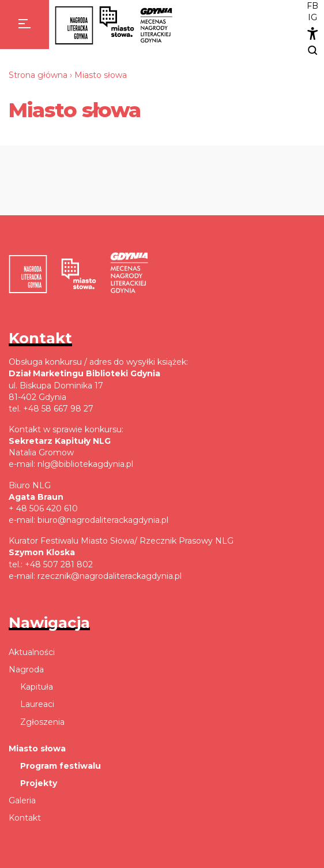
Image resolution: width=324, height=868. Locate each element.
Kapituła (37, 687)
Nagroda (26, 669)
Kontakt (25, 818)
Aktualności (32, 652)
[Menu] (25, 25)
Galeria (22, 800)
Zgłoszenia (42, 722)
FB (312, 6)
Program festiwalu (61, 766)
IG (312, 17)
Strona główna (38, 75)
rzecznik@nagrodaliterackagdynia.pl (110, 576)
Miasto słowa (37, 749)
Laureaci (37, 704)
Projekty (39, 783)
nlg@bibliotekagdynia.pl (85, 464)
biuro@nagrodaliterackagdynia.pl (103, 520)
